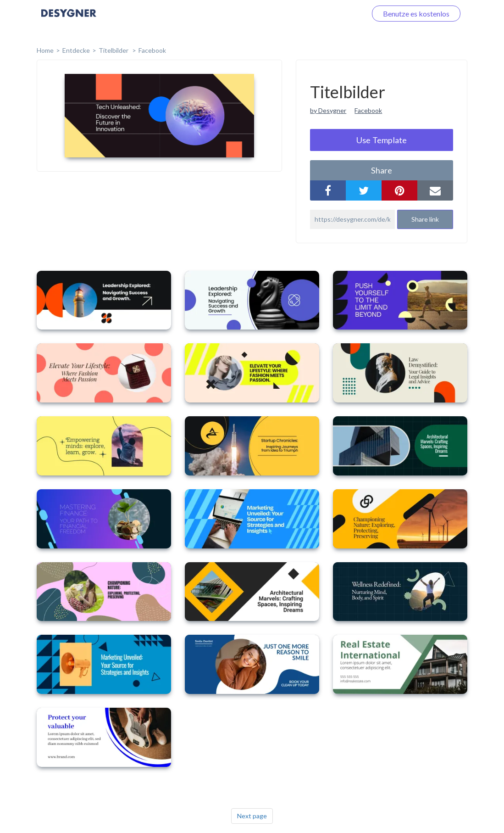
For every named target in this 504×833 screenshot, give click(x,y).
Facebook (152, 50)
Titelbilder (114, 50)
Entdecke (76, 50)
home (45, 50)
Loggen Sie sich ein (326, 14)
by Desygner (328, 110)
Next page (252, 816)
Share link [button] (425, 219)
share (382, 170)
